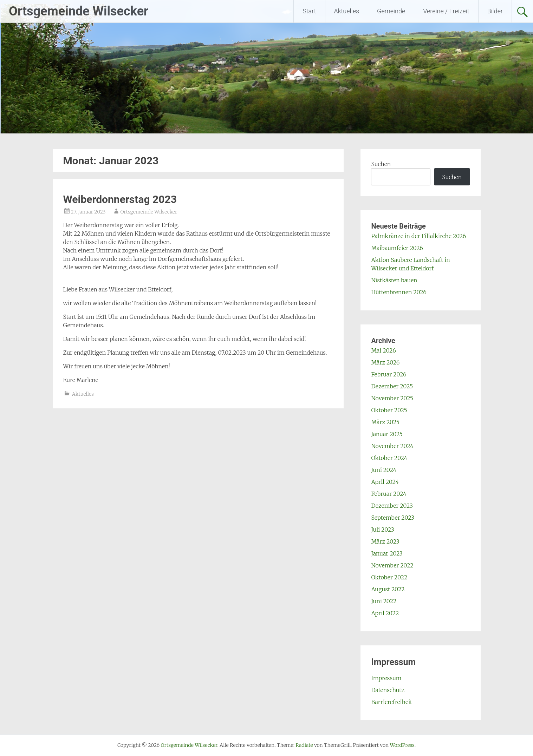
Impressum (386, 678)
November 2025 (392, 398)
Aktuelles (347, 11)
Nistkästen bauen (394, 280)
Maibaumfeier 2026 (397, 248)
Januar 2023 (387, 553)
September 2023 (393, 518)
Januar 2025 (387, 434)
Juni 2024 (384, 470)
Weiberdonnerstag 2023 (120, 199)
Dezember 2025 (392, 386)
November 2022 (392, 565)
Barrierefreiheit (392, 702)
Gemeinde (391, 11)
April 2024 (385, 482)
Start (309, 11)
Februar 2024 (389, 494)
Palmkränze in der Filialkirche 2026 (418, 236)
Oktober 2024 (389, 458)
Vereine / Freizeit (446, 11)
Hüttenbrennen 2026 (399, 292)
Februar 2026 (389, 374)
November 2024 (392, 446)
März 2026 (385, 362)
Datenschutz (388, 690)
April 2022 (385, 613)
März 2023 (385, 541)
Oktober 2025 (389, 410)
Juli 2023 (382, 530)
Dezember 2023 (392, 506)
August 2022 (388, 589)
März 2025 (385, 422)
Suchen (381, 164)
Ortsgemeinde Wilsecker (79, 11)
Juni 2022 (384, 601)
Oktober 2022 (389, 577)
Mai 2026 (383, 350)
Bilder (495, 11)
